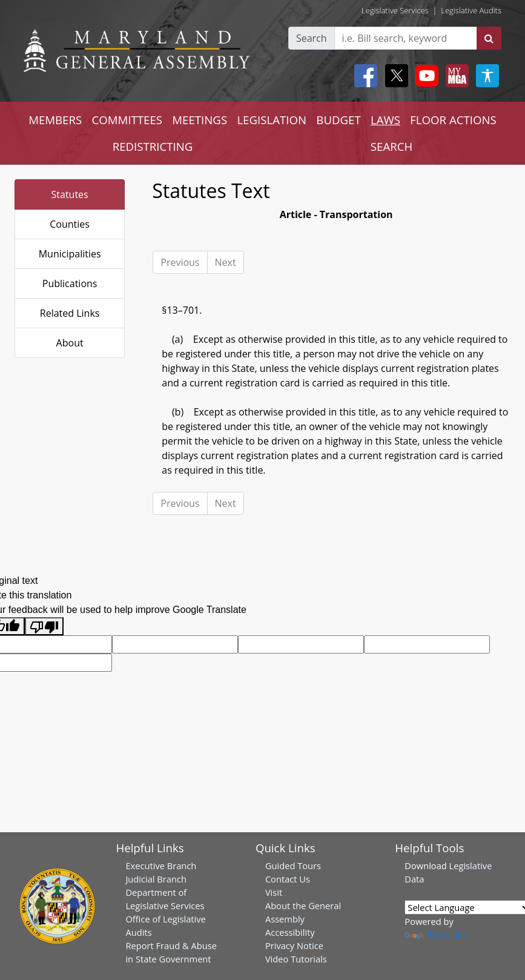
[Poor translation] (44, 627)
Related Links (70, 313)
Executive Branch (161, 866)
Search (312, 38)
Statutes (70, 194)
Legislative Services (395, 10)
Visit (274, 892)
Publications (70, 283)
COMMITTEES (127, 120)
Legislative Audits (471, 10)
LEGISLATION (272, 120)
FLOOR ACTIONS (453, 120)
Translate (435, 935)
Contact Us (288, 879)
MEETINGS (200, 120)
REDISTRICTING (153, 146)
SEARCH (391, 146)
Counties (70, 224)
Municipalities (70, 254)
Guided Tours (293, 866)
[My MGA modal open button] (455, 76)
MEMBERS (55, 120)
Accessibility (290, 932)
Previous (180, 262)
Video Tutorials (296, 959)
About (70, 343)
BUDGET (338, 120)
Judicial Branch (156, 879)
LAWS (385, 120)
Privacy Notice (294, 945)
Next (226, 262)
